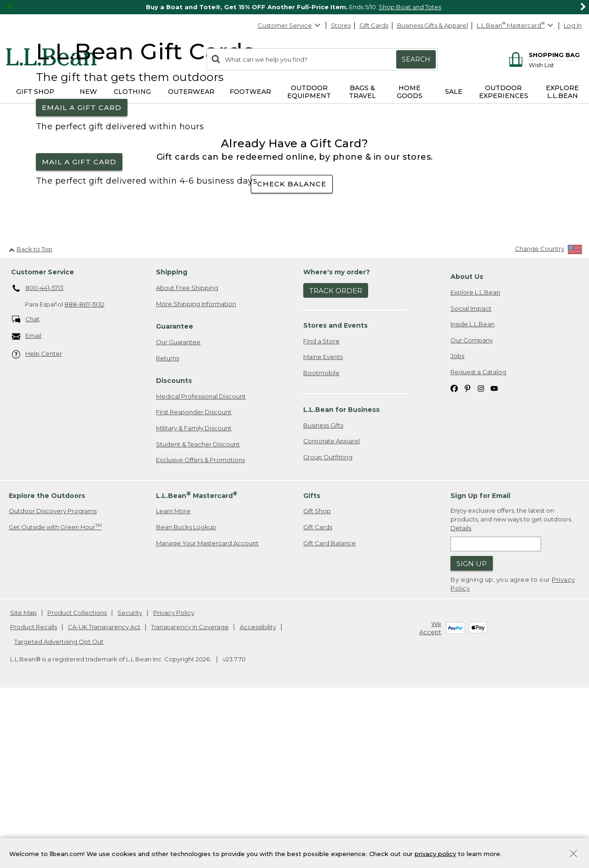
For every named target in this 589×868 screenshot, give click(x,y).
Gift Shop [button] (35, 92)
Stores (341, 25)
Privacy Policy (174, 784)
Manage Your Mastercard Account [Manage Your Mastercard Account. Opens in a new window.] (207, 714)
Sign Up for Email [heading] (480, 667)
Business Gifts (323, 596)
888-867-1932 (84, 476)
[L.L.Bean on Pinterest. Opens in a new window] (468, 559)
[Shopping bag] (543, 55)
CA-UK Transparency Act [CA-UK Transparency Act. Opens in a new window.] (104, 799)
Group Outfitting (328, 628)
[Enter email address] (496, 715)
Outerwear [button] (191, 92)
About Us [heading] (467, 448)
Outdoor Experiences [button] (504, 92)
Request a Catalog (478, 543)
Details (461, 699)
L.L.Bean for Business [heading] (341, 581)
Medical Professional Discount (201, 567)
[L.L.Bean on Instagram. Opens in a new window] (481, 559)
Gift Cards (374, 25)
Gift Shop (317, 683)
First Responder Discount (194, 584)
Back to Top (31, 420)
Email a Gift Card (82, 193)
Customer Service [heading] (43, 444)
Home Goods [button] (410, 92)
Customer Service (289, 25)
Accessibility (258, 799)
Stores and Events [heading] (335, 497)
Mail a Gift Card (79, 247)
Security (130, 784)
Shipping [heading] (172, 444)
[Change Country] (549, 422)
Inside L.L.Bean (473, 495)
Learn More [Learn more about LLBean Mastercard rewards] (173, 683)
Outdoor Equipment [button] (309, 92)
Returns (167, 529)
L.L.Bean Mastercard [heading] (197, 667)
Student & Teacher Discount (198, 615)
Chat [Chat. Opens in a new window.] (26, 491)
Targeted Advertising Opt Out (59, 813)
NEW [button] (88, 92)
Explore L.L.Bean (475, 463)
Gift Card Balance (329, 714)
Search (416, 59)
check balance (292, 356)
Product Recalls (34, 799)
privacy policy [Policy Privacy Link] (435, 853)
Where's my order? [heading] (337, 444)
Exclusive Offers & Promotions (200, 631)
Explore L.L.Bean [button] (562, 92)
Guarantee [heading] (175, 498)
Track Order (336, 462)
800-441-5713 (38, 460)
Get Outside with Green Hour (55, 698)
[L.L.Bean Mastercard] (516, 26)
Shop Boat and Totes (410, 7)
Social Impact (471, 480)
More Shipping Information (196, 475)
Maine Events (323, 528)
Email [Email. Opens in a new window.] (27, 507)
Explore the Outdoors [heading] (47, 667)
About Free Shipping (187, 459)
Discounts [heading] (174, 552)
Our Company (472, 511)
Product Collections (77, 784)
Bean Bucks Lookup (186, 698)
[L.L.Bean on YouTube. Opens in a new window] (494, 559)
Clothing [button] (132, 92)
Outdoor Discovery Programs (53, 683)
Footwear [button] (250, 92)
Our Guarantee (178, 513)
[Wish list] (554, 65)
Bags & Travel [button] (362, 92)
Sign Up (472, 735)
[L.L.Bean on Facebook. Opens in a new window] (454, 559)
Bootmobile (321, 544)
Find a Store (321, 512)
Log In (573, 25)
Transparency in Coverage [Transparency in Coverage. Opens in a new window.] (190, 799)
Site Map (23, 784)
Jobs (457, 527)
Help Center (37, 526)
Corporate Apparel (332, 613)
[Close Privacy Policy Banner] (573, 854)
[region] (294, 7)
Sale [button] (454, 92)
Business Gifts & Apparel (433, 25)
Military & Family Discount (194, 599)
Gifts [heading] (312, 667)
